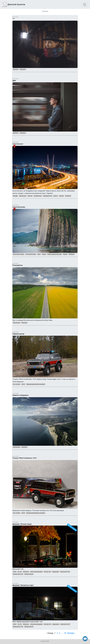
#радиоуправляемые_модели (36, 384)
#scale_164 (47, 572)
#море (65, 254)
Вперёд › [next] (71, 633)
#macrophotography (36, 572)
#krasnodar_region (19, 254)
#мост (56, 196)
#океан (61, 196)
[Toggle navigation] (85, 4)
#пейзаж (68, 196)
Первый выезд (18, 334)
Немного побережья (20, 395)
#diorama (26, 572)
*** (14, 19)
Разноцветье (18, 265)
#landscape (23, 196)
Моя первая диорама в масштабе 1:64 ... (45, 602)
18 (65, 633)
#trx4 (23, 384)
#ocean (30, 196)
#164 (15, 572)
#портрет (23, 69)
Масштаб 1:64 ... (45, 546)
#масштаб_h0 (29, 574)
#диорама (56, 572)
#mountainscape (31, 254)
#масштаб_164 (65, 572)
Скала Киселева (19, 207)
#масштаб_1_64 (18, 574)
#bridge (15, 196)
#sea (39, 254)
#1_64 (20, 572)
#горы (44, 254)
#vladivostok (38, 196)
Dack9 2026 (45, 641)
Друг (14, 80)
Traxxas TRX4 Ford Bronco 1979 (24, 458)
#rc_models (17, 384)
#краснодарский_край (54, 254)
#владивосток (48, 196)
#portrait (16, 69)
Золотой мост (18, 144)
